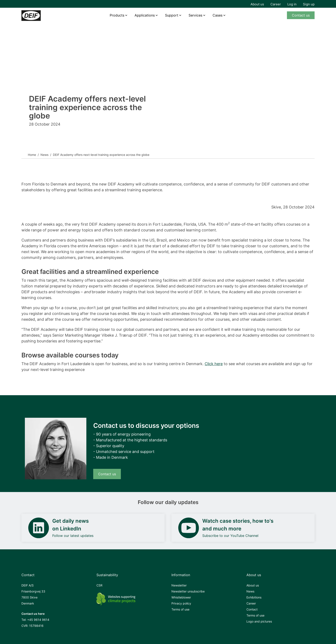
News (44, 155)
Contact (252, 609)
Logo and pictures (259, 621)
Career (276, 4)
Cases (217, 15)
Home (32, 155)
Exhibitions (254, 597)
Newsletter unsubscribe (188, 591)
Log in (292, 4)
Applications (145, 15)
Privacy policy (181, 603)
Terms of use (180, 609)
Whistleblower (181, 597)
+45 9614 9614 (38, 620)
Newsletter (179, 585)
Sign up (309, 4)
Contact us (301, 15)
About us (257, 4)
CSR (99, 585)
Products (117, 15)
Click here (214, 364)
